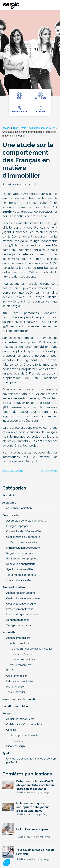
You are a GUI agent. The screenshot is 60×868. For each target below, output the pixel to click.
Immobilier (10, 632)
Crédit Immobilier (16, 676)
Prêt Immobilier (15, 687)
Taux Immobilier (16, 692)
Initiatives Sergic (16, 746)
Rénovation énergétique (21, 564)
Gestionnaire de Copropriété (23, 537)
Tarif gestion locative (19, 625)
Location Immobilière (22, 660)
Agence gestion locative (21, 593)
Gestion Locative (14, 587)
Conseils (11, 730)
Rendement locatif (18, 620)
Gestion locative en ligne (21, 604)
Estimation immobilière (20, 681)
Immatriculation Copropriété (23, 548)
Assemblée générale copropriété (26, 521)
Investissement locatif (20, 609)
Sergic (7, 714)
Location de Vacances (23, 654)
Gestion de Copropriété (24, 542)
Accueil (6, 128)
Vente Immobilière (21, 665)
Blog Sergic (20, 128)
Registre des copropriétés (22, 553)
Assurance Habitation (19, 508)
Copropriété (11, 515)
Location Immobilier (16, 706)
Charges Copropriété (19, 526)
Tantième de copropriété (21, 575)
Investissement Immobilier (20, 699)
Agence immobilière (18, 638)
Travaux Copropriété (18, 580)
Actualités (9, 495)
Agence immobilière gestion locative (31, 649)
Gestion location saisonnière (23, 598)
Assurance (9, 503)
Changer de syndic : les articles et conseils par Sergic (31, 761)
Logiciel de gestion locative (23, 614)
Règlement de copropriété (22, 559)
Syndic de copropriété (20, 569)
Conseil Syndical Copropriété (24, 531)
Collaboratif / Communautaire (24, 724)
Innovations (17, 741)
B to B (10, 670)
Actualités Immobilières (42, 128)
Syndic (7, 753)
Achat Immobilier (20, 643)
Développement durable (24, 735)
